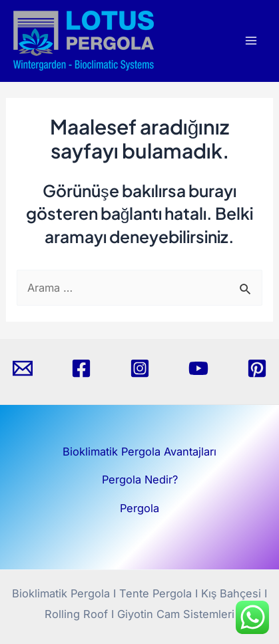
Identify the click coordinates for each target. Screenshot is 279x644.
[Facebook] (81, 368)
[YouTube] (198, 368)
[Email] (23, 368)
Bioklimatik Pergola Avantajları (139, 452)
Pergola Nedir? (140, 480)
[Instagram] (140, 368)
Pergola (139, 508)
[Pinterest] (257, 368)
